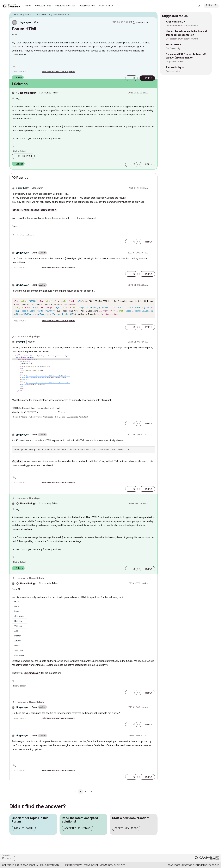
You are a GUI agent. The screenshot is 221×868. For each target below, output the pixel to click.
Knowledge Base (43, 6)
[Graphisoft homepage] (207, 860)
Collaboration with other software (182, 26)
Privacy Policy (73, 867)
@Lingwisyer (32, 675)
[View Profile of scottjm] (20, 343)
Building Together (65, 6)
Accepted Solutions (78, 830)
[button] (128, 78)
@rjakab (17, 463)
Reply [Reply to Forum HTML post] (149, 78)
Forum (28, 6)
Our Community (173, 48)
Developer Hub (87, 6)
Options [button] (153, 15)
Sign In (211, 5)
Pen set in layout (176, 67)
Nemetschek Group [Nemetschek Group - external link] (208, 867)
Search (190, 6)
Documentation (173, 71)
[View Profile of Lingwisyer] (25, 22)
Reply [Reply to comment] (149, 164)
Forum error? (173, 44)
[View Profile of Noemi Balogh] (142, 22)
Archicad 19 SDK (176, 22)
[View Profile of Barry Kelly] (22, 188)
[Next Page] (91, 793)
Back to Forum (24, 830)
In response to (28, 338)
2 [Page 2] (85, 793)
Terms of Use (91, 867)
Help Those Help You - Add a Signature (58, 72)
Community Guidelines (113, 867)
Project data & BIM (175, 61)
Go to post (25, 156)
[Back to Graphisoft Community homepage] (12, 6)
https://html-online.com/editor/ (34, 210)
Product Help (106, 6)
